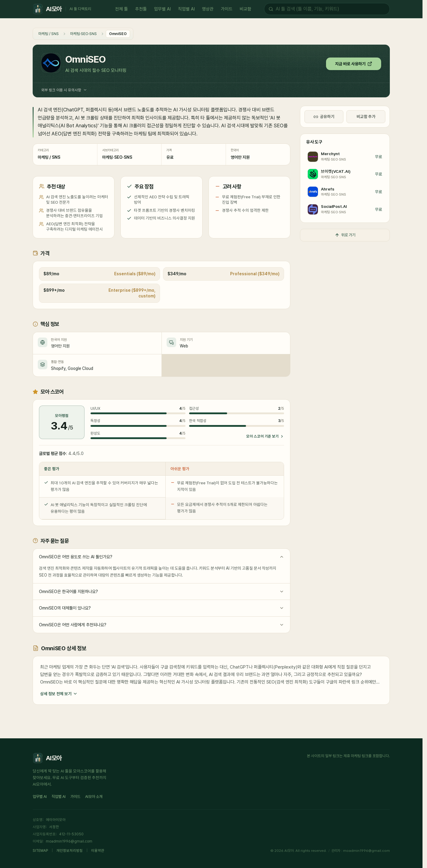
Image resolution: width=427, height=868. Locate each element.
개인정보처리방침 (70, 850)
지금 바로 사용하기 (354, 63)
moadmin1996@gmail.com (69, 841)
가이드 (227, 10)
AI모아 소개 (94, 797)
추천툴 (141, 10)
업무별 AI (162, 10)
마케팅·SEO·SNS (83, 34)
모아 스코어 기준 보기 (265, 436)
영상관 (208, 10)
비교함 (246, 10)
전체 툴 (122, 10)
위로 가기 (345, 235)
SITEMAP (40, 850)
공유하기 (324, 117)
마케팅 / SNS (49, 34)
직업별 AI (186, 10)
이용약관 (98, 850)
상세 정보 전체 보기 (59, 694)
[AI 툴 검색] (331, 9)
